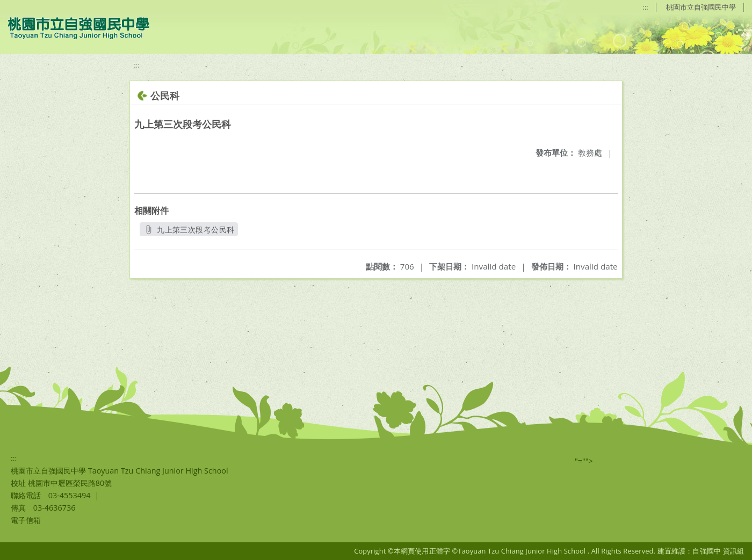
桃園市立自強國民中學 (701, 7)
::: (646, 7)
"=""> (584, 461)
